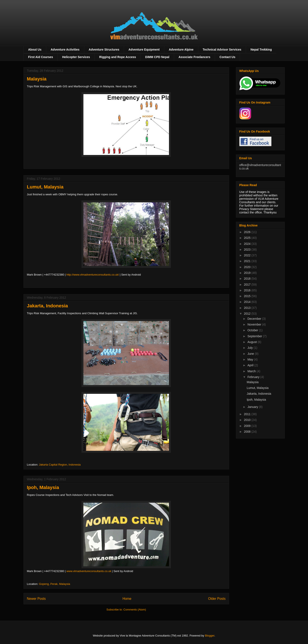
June (251, 354)
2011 (248, 414)
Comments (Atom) (135, 610)
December (255, 319)
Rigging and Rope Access (118, 57)
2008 (248, 432)
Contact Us (227, 57)
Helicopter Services (76, 57)
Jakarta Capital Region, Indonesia (60, 465)
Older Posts (217, 599)
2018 (248, 279)
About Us (35, 50)
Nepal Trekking (261, 50)
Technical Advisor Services (222, 50)
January (253, 407)
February (254, 377)
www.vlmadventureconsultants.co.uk (89, 571)
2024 (248, 244)
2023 (248, 250)
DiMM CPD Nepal (157, 57)
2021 (248, 261)
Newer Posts (36, 599)
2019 (248, 273)
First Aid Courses (41, 57)
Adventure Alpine (181, 50)
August (252, 342)
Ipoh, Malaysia (43, 487)
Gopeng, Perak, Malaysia (55, 584)
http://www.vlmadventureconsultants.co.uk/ (93, 275)
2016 (248, 290)
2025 (248, 238)
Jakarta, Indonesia (47, 306)
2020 (248, 267)
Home (127, 599)
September (255, 336)
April (251, 365)
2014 (248, 302)
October (253, 330)
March (252, 371)
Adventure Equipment (144, 50)
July (251, 348)
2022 (248, 255)
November (255, 324)
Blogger (210, 636)
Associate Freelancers (195, 57)
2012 (248, 314)
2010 (248, 420)
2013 (248, 308)
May (251, 359)
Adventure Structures (104, 50)
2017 (248, 285)
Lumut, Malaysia (45, 187)
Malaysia (37, 79)
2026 (248, 232)
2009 (248, 426)
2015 (248, 296)
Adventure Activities (65, 50)
